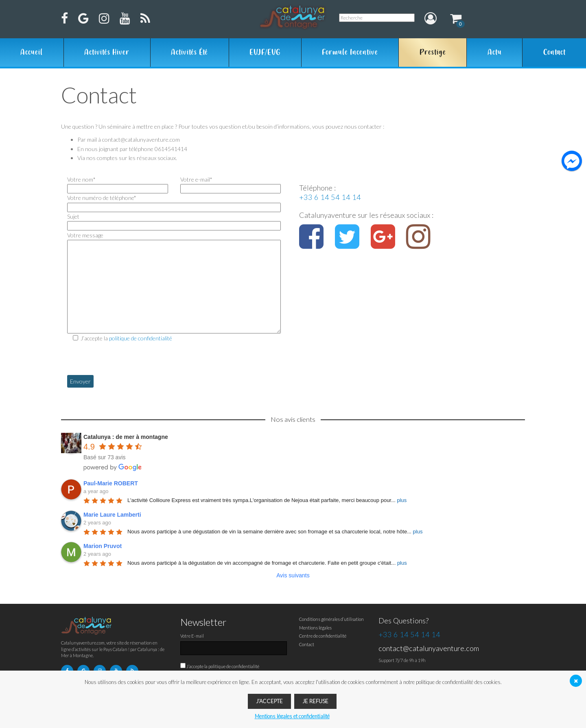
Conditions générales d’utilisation (331, 619)
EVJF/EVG (265, 52)
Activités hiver (107, 52)
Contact (554, 52)
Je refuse (315, 701)
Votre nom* (118, 184)
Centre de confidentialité (323, 636)
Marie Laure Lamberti (112, 515)
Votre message (174, 240)
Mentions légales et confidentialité (292, 716)
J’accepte (269, 701)
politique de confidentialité (141, 338)
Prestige (433, 52)
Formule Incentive (350, 52)
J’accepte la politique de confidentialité (223, 666)
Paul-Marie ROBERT (111, 483)
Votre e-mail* (231, 184)
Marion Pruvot (103, 546)
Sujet (174, 221)
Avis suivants (293, 575)
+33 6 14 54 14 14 (330, 197)
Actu (495, 52)
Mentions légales (315, 628)
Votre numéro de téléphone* (174, 202)
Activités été (189, 52)
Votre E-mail (192, 636)
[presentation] (129, 359)
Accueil (32, 52)
